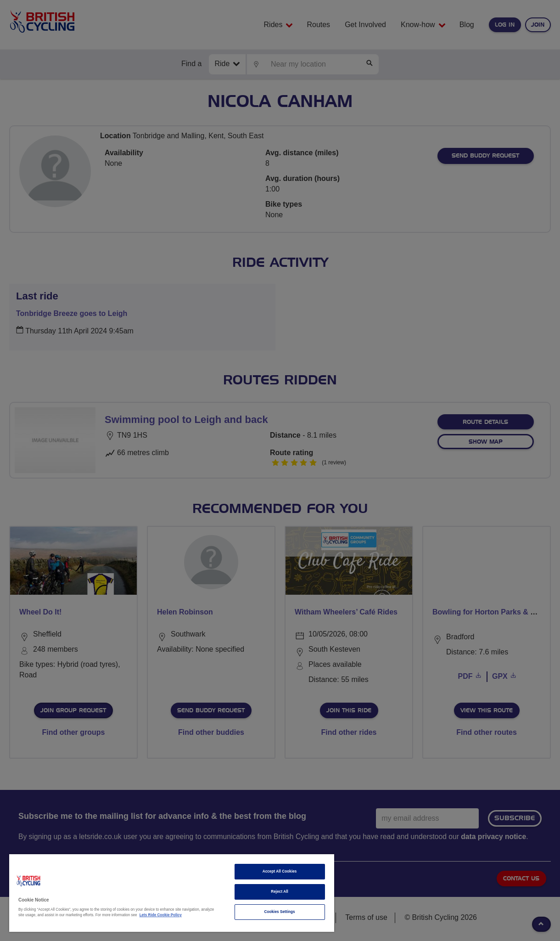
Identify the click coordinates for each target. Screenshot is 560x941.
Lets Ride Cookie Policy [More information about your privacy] (161, 915)
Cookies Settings (279, 912)
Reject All (280, 892)
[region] (172, 893)
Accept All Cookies (280, 871)
